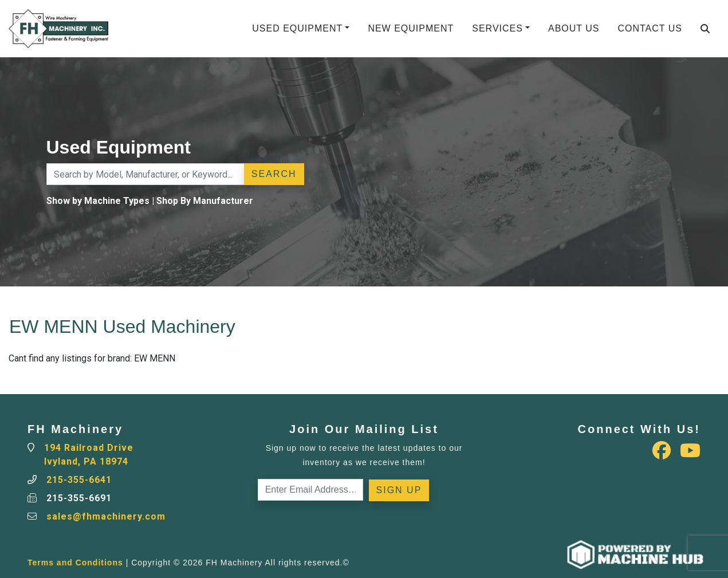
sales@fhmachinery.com (106, 516)
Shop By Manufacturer (205, 201)
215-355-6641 (79, 480)
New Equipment (411, 28)
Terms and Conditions (75, 563)
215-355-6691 (79, 498)
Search (274, 174)
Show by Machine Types (98, 201)
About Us (574, 28)
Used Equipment (297, 28)
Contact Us (650, 28)
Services (497, 28)
